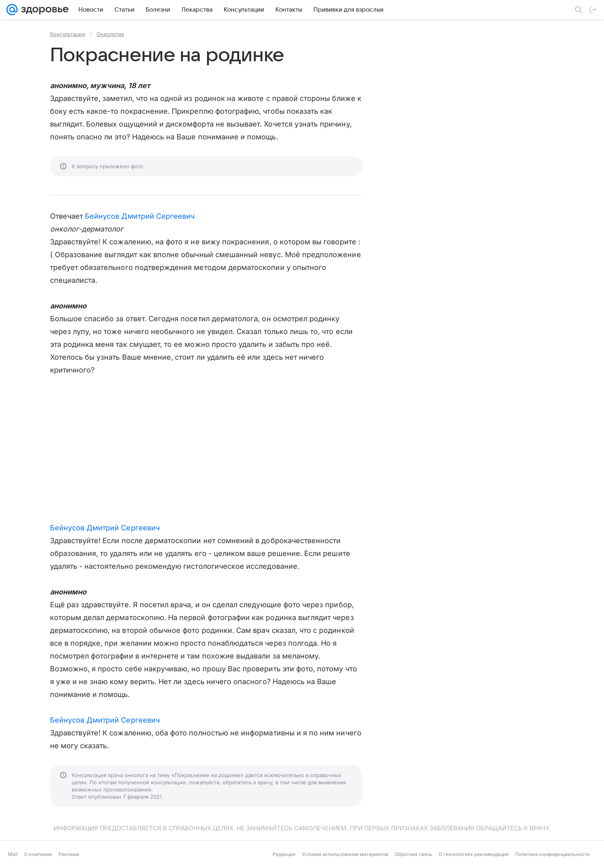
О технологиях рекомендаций (474, 854)
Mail (13, 854)
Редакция (284, 854)
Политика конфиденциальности (552, 854)
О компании (38, 854)
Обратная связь (413, 854)
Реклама (69, 854)
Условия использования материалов (345, 854)
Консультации (68, 34)
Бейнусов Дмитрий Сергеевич (140, 216)
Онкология (110, 34)
